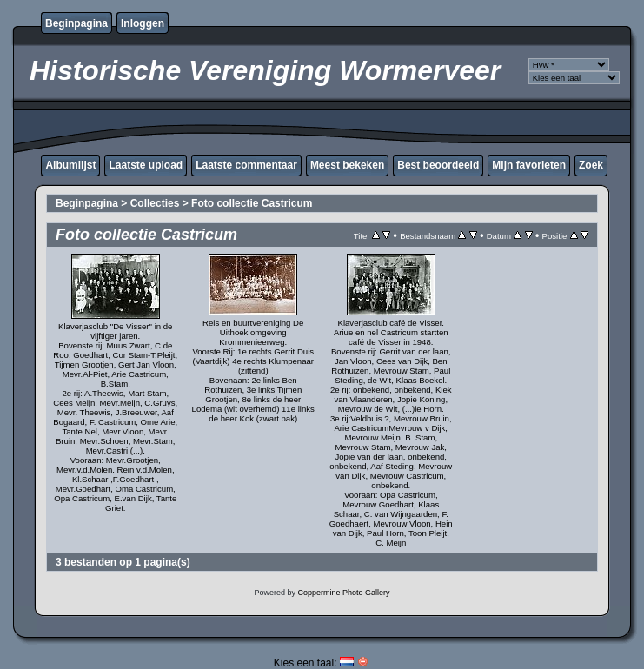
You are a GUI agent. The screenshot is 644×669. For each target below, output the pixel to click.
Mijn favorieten (529, 165)
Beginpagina (76, 23)
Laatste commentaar (246, 165)
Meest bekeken (347, 165)
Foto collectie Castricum (252, 203)
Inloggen (143, 23)
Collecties (155, 203)
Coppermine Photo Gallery (343, 593)
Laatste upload (146, 165)
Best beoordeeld (438, 165)
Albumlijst (70, 165)
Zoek (591, 165)
